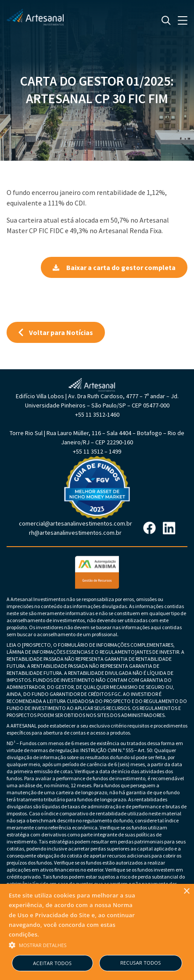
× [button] (186, 892)
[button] (75, 944)
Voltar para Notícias (56, 332)
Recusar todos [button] (141, 963)
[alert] (97, 932)
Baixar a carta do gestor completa (114, 267)
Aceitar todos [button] (52, 963)
